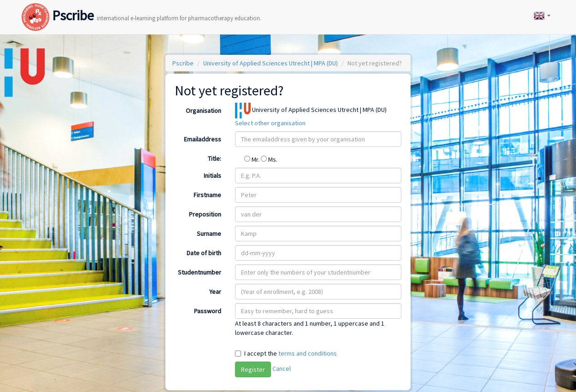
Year (215, 292)
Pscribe (141, 6)
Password (208, 311)
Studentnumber (200, 272)
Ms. (269, 159)
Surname (209, 234)
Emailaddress (203, 139)
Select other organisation (270, 123)
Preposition (205, 214)
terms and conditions (308, 353)
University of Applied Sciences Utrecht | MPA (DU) (270, 63)
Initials (212, 176)
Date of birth (204, 253)
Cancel (282, 369)
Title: (215, 158)
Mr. (253, 159)
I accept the (291, 353)
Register (253, 369)
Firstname (207, 195)
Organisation (203, 111)
